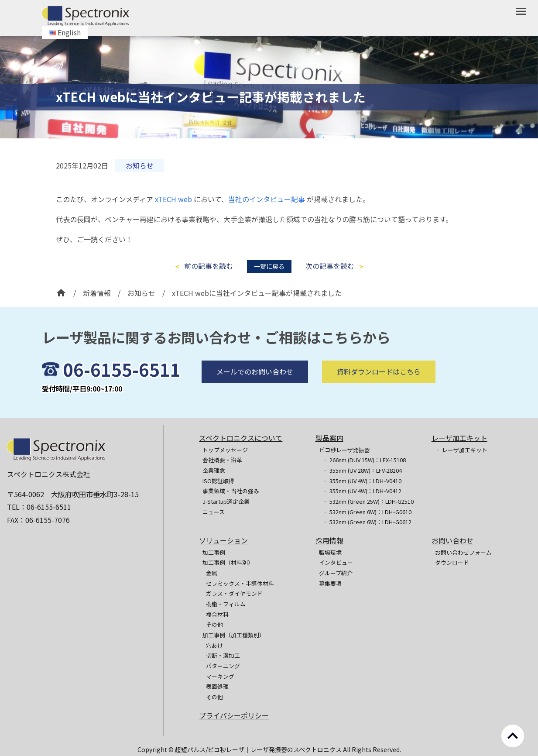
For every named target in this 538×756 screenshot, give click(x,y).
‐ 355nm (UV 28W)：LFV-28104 (362, 470)
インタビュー (336, 562)
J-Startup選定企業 (226, 501)
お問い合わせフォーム (463, 552)
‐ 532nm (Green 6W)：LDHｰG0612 (367, 522)
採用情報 (329, 540)
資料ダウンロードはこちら (379, 387)
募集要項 (330, 583)
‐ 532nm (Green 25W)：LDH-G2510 (368, 501)
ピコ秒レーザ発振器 (344, 450)
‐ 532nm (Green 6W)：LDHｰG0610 (367, 512)
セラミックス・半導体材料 (240, 583)
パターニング (223, 666)
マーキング (220, 676)
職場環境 (330, 552)
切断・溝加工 (223, 655)
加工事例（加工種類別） (234, 635)
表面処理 (217, 686)
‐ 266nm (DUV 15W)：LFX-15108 (364, 460)
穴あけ (214, 645)
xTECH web (173, 199)
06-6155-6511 (122, 385)
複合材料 (217, 614)
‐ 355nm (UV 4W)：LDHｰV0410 (362, 481)
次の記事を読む (330, 266)
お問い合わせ (452, 540)
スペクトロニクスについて (241, 438)
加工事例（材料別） (228, 562)
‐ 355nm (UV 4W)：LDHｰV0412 (362, 491)
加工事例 (214, 552)
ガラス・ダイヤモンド (234, 593)
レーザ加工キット (459, 438)
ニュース (214, 512)
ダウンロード (452, 562)
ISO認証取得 (218, 481)
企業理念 (214, 470)
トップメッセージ (225, 450)
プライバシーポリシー (234, 715)
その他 (214, 624)
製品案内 (329, 438)
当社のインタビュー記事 (267, 199)
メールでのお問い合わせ (255, 387)
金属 (212, 573)
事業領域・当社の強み (231, 491)
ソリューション (223, 540)
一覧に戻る (269, 266)
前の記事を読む (209, 266)
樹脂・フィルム (226, 604)
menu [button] (521, 11)
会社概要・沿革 (222, 460)
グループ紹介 (336, 573)
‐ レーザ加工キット (461, 450)
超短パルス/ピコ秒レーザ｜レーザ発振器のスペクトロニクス (259, 749)
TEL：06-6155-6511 (39, 507)
